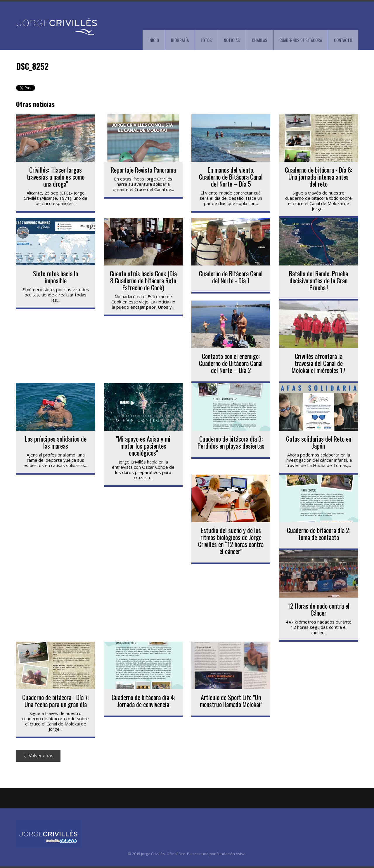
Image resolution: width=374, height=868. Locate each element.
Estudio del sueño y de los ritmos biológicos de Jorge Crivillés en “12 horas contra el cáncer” (231, 541)
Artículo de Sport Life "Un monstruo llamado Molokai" (231, 701)
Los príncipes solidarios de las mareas (56, 442)
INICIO (154, 40)
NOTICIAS (232, 40)
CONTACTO (343, 40)
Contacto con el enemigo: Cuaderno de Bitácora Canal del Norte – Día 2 (231, 363)
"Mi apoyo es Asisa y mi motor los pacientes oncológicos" (143, 446)
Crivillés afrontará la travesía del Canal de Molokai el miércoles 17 (318, 363)
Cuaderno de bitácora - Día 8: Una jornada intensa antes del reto (318, 177)
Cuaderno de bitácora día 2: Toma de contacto (319, 534)
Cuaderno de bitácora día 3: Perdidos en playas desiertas (231, 442)
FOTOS (206, 40)
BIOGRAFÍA (180, 40)
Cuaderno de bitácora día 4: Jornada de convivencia (143, 701)
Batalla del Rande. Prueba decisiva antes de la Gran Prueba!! (318, 280)
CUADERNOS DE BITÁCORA (301, 40)
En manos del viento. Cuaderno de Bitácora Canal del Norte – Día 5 (231, 177)
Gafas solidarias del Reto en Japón (319, 442)
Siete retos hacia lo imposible (56, 277)
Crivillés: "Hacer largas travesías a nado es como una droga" (56, 177)
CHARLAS (260, 40)
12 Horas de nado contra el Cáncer (318, 609)
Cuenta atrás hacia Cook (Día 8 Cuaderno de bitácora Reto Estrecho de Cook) (143, 280)
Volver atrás (38, 756)
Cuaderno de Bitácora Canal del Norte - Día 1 (231, 277)
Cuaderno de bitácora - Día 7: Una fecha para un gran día (56, 701)
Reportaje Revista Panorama (143, 170)
